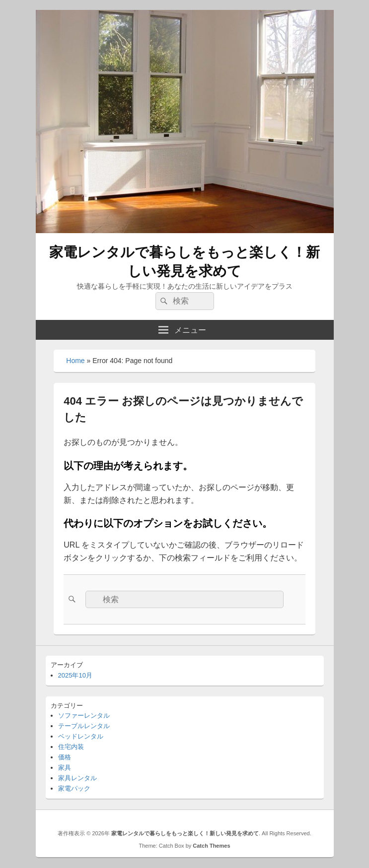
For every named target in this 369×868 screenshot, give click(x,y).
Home (75, 361)
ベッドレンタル (81, 736)
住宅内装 (71, 747)
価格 (65, 757)
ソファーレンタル (84, 715)
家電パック (74, 788)
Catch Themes (211, 846)
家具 (65, 768)
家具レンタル (77, 778)
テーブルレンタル (84, 726)
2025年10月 (75, 675)
